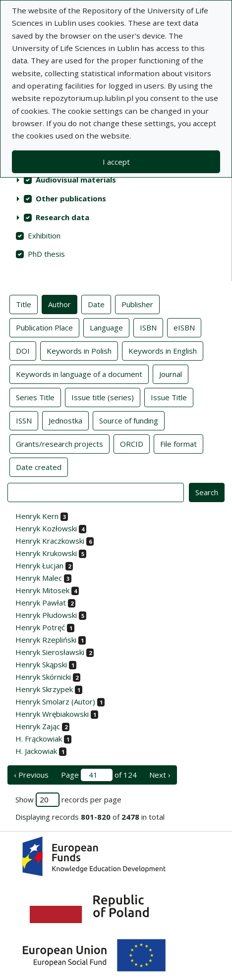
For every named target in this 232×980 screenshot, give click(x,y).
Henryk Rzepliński (46, 640)
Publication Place (44, 327)
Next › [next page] (160, 775)
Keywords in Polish (79, 350)
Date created (39, 467)
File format (178, 443)
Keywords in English (163, 350)
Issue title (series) (103, 397)
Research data (62, 217)
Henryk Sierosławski (50, 652)
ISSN (24, 420)
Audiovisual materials (76, 180)
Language (106, 327)
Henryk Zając (38, 726)
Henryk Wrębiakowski (52, 714)
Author (59, 304)
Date (96, 304)
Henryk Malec (39, 578)
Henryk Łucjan (39, 565)
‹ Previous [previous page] (31, 775)
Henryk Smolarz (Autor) (55, 701)
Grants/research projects (59, 443)
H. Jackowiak (36, 751)
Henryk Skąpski (41, 664)
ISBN (148, 327)
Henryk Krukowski (46, 553)
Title (24, 304)
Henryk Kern (37, 516)
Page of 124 (99, 775)
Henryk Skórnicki (43, 677)
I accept (116, 162)
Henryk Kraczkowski (50, 541)
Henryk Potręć (40, 627)
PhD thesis (46, 254)
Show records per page (68, 800)
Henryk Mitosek (42, 590)
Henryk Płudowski (46, 615)
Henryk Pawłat (41, 603)
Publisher (137, 304)
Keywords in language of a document (79, 373)
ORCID (132, 443)
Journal (171, 373)
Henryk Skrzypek (44, 689)
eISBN (184, 327)
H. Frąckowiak (39, 739)
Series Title (35, 397)
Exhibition (44, 235)
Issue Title (169, 397)
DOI (23, 350)
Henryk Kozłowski (46, 528)
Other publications (71, 198)
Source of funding (129, 420)
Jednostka (65, 420)
